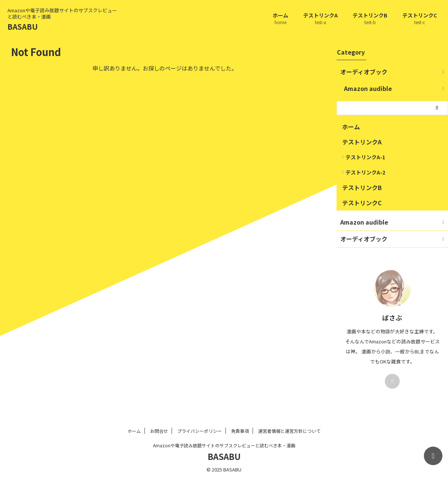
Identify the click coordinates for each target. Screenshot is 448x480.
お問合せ (159, 431)
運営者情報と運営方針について (289, 431)
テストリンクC (420, 19)
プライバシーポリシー (199, 431)
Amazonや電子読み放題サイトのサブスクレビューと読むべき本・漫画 (224, 445)
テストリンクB (370, 19)
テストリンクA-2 (365, 172)
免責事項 (240, 431)
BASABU (23, 27)
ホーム (280, 19)
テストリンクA (320, 19)
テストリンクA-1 (365, 157)
